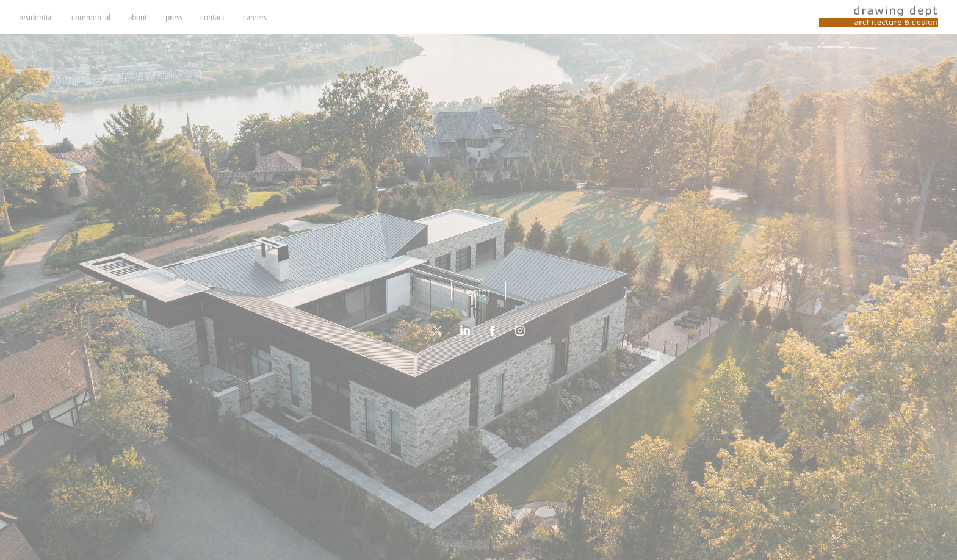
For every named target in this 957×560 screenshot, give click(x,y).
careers (255, 17)
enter (478, 292)
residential (36, 17)
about (138, 17)
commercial (91, 17)
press (174, 17)
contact (212, 17)
